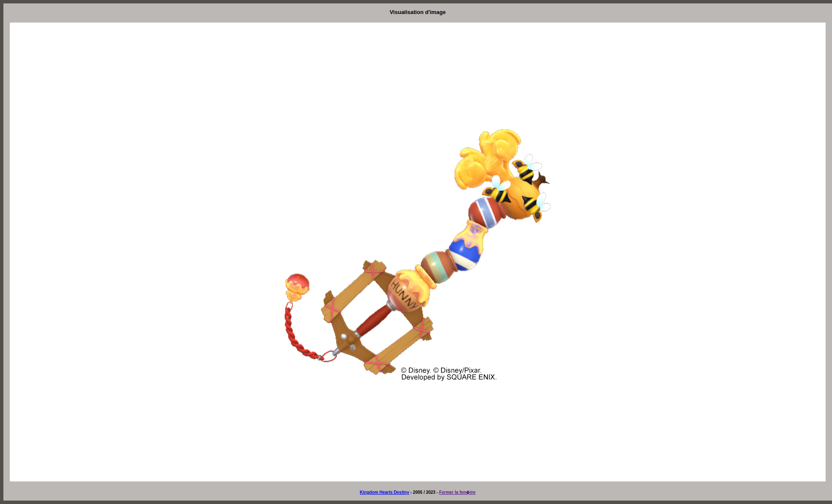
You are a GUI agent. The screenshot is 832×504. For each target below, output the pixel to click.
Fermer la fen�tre (458, 492)
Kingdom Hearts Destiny (385, 492)
